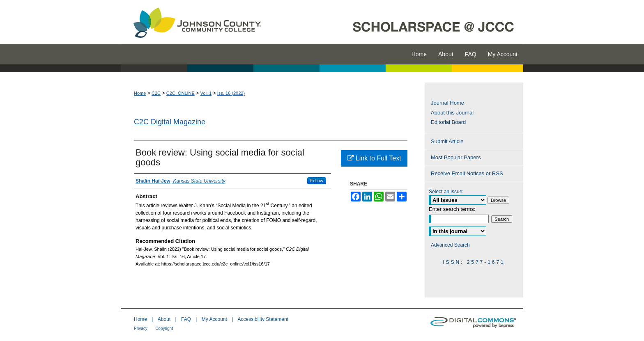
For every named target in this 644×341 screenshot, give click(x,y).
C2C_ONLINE (181, 93)
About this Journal (452, 113)
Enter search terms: (452, 209)
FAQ (186, 319)
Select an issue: (446, 192)
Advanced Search (450, 245)
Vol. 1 (206, 93)
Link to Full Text (374, 158)
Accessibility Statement (263, 319)
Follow (317, 181)
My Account (214, 319)
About (164, 319)
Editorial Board (448, 122)
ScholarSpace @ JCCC (397, 22)
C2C (156, 93)
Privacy (141, 328)
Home (140, 93)
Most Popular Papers (456, 157)
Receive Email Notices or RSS (467, 173)
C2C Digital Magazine (170, 122)
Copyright (164, 328)
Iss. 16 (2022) (231, 93)
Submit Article (447, 141)
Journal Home (447, 103)
